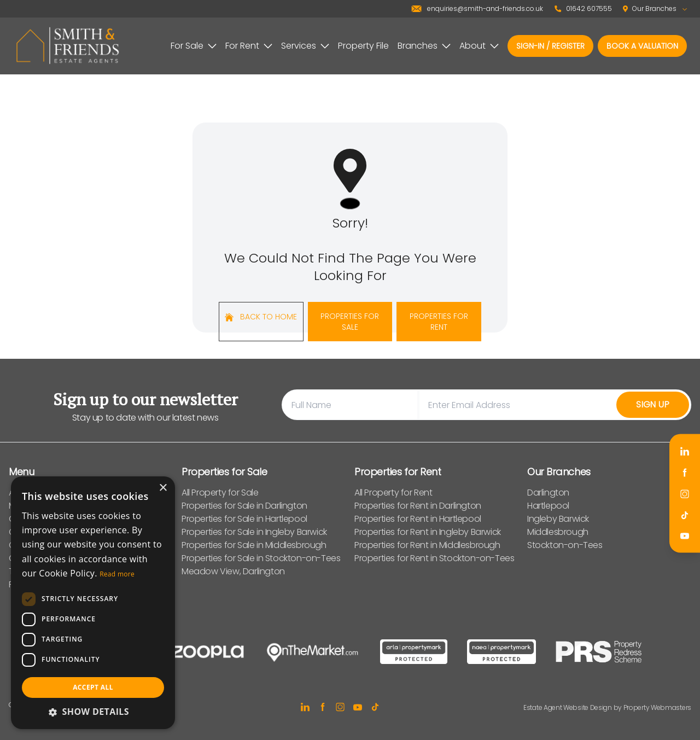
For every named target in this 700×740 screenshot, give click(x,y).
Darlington (548, 493)
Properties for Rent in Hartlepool (418, 519)
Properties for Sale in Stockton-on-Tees (261, 558)
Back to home (261, 317)
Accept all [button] (93, 687)
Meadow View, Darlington (233, 571)
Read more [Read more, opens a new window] (117, 574)
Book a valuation (642, 46)
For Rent (249, 46)
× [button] (163, 488)
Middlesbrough (558, 532)
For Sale (194, 46)
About (479, 46)
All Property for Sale (220, 493)
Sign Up (653, 404)
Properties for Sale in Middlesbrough (254, 545)
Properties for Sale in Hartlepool (244, 519)
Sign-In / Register (550, 46)
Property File (363, 46)
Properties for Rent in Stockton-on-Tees (434, 558)
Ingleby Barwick (558, 519)
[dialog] (93, 603)
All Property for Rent (393, 493)
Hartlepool (548, 506)
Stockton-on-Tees (565, 545)
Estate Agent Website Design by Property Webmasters (607, 707)
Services (305, 46)
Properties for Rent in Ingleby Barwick (428, 532)
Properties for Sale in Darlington (244, 506)
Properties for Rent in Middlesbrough (427, 545)
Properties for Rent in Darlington (418, 506)
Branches (424, 46)
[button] (93, 712)
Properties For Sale (350, 322)
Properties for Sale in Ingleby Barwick (254, 532)
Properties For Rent (439, 322)
